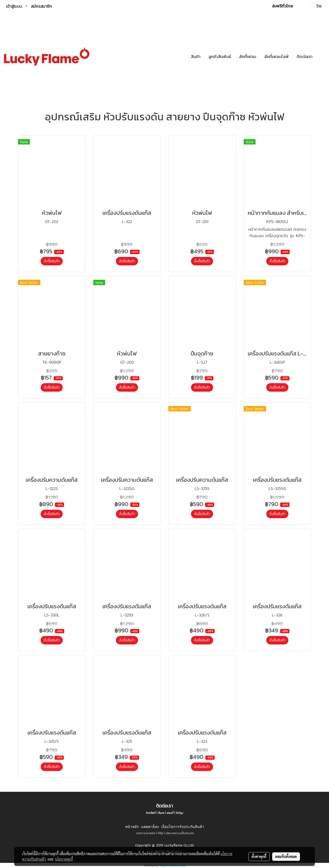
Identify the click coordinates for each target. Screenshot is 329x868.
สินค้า (196, 56)
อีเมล (161, 813)
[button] (321, 56)
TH (315, 6)
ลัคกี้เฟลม (248, 56)
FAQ (160, 833)
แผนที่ (170, 813)
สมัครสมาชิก (41, 6)
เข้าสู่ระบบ (14, 6)
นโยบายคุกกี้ (64, 859)
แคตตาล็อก (150, 827)
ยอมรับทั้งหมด (286, 856)
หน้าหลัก (132, 827)
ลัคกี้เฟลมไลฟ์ (276, 56)
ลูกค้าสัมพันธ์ (220, 56)
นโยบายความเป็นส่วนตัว (180, 833)
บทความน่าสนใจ (146, 833)
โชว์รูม (180, 813)
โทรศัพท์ (151, 813)
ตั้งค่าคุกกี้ (259, 856)
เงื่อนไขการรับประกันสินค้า (183, 827)
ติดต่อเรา (305, 56)
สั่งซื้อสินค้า (52, 261)
